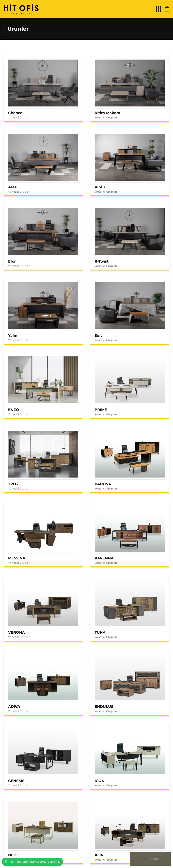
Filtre (150, 859)
